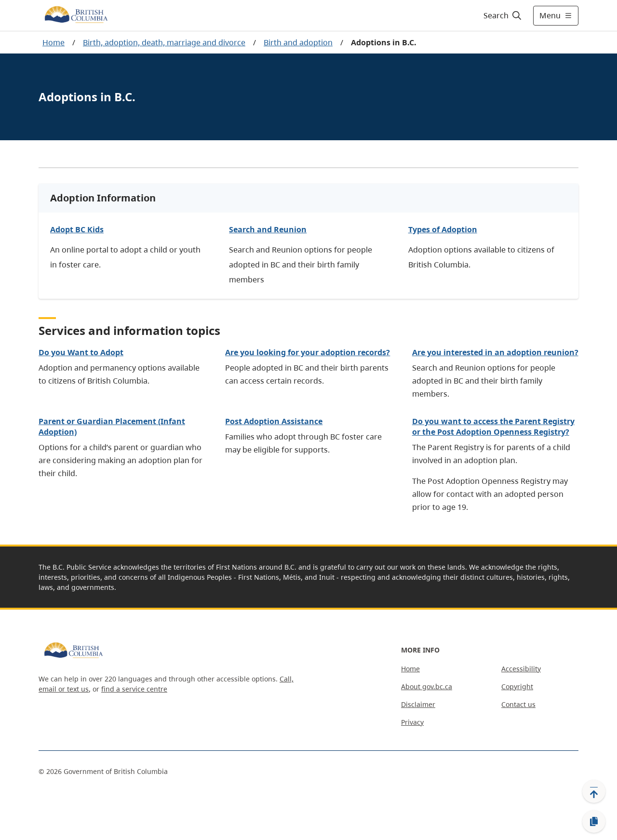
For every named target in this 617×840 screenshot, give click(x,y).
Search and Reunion (268, 229)
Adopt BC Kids (77, 229)
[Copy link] (594, 822)
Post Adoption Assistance (274, 421)
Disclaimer (418, 704)
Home (54, 42)
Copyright (517, 687)
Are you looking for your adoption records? (308, 352)
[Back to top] (594, 791)
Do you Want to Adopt (81, 352)
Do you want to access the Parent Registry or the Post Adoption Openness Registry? (493, 427)
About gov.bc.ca (427, 687)
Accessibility (521, 669)
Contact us (518, 704)
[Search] (503, 15)
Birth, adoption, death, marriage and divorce (164, 42)
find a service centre (134, 689)
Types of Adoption (443, 229)
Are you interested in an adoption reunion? (495, 352)
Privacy (412, 722)
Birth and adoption (298, 42)
